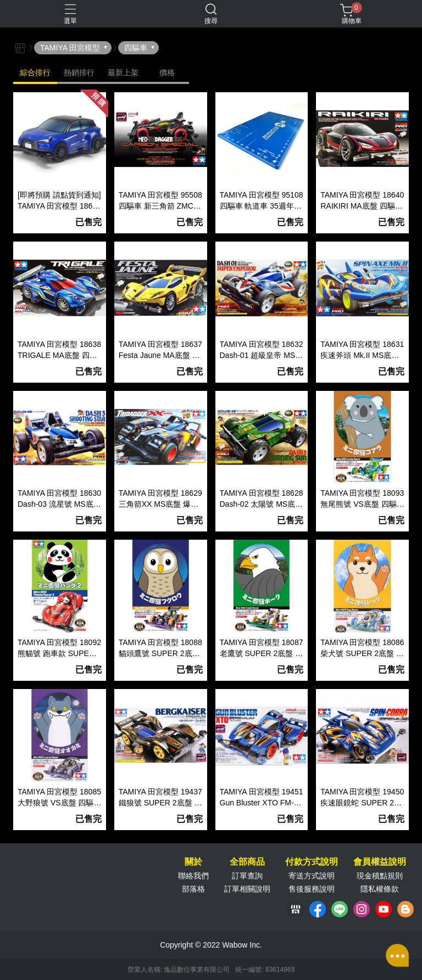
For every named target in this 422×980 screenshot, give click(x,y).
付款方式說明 (312, 862)
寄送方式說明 (312, 876)
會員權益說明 (380, 862)
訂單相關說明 (247, 889)
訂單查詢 (247, 876)
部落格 (193, 889)
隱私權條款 (380, 889)
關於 (193, 862)
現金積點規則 (380, 876)
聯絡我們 (193, 876)
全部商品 (247, 862)
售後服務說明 (312, 889)
